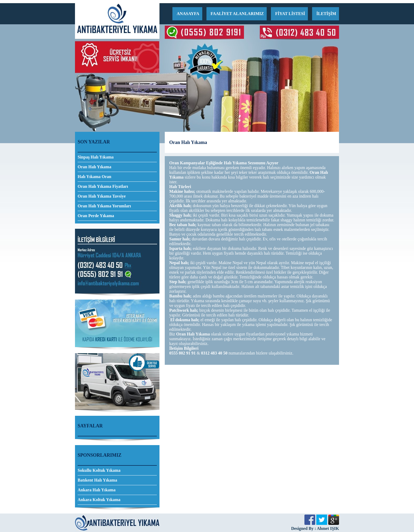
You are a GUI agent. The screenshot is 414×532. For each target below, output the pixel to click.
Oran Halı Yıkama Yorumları (104, 206)
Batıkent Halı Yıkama (97, 480)
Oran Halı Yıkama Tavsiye (102, 196)
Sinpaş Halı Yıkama (96, 157)
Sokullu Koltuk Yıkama (99, 470)
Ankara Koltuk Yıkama (99, 500)
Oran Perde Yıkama (96, 216)
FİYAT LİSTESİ (290, 14)
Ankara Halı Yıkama (97, 490)
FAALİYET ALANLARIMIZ (237, 14)
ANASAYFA (188, 14)
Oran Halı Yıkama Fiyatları (103, 186)
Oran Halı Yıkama (94, 167)
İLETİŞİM (326, 14)
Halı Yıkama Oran (94, 177)
